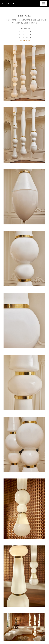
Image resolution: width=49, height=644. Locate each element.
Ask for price (24, 41)
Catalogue (7, 4)
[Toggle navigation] (43, 4)
